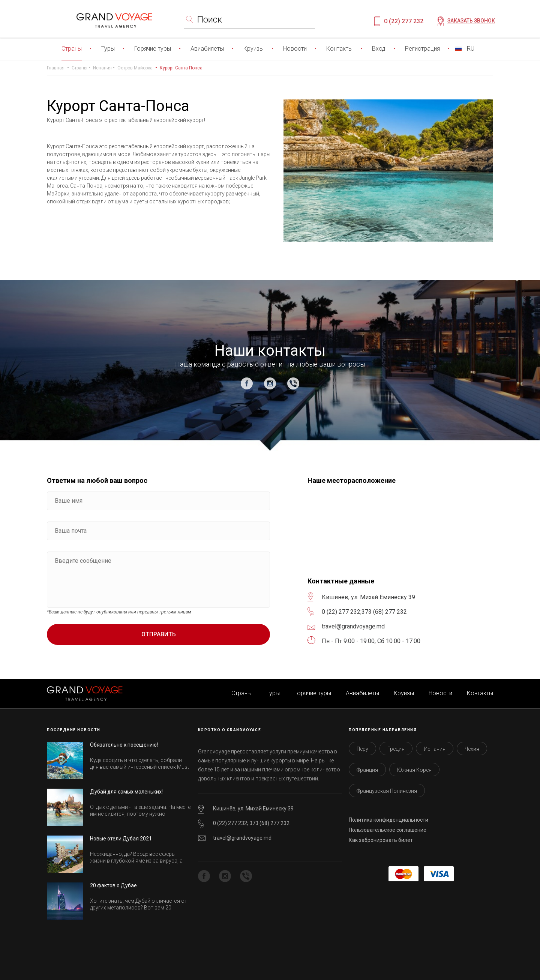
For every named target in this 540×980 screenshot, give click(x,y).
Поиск (210, 20)
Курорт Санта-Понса (181, 68)
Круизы (253, 49)
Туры (108, 49)
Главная (56, 68)
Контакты (339, 49)
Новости (295, 49)
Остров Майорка (135, 68)
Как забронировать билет (381, 840)
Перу (362, 749)
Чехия (472, 749)
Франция (367, 770)
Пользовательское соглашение (388, 830)
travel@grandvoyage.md (242, 838)
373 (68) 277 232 (384, 612)
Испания (102, 68)
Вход (379, 49)
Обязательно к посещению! (124, 745)
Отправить (159, 634)
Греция (396, 749)
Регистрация (422, 49)
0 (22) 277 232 (404, 21)
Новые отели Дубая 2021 (121, 839)
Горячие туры (153, 49)
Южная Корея (414, 770)
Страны (72, 49)
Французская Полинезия (387, 791)
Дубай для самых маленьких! (126, 792)
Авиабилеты (207, 49)
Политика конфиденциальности (388, 820)
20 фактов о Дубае (113, 885)
